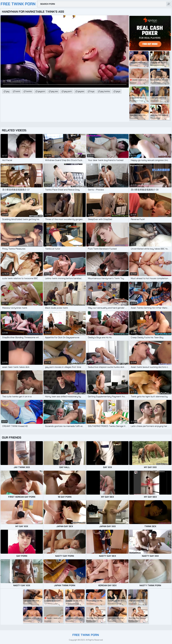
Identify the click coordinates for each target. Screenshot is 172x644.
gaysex (81, 91)
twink (18, 91)
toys (92, 91)
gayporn (41, 91)
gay (8, 91)
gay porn (68, 91)
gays (118, 91)
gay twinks (105, 91)
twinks (29, 91)
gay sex (55, 91)
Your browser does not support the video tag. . (65, 51)
